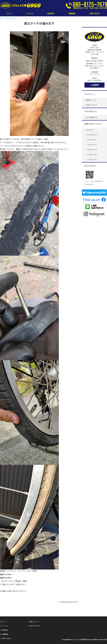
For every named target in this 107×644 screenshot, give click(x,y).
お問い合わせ (95, 14)
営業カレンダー (92, 100)
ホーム (10, 14)
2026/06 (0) (92, 135)
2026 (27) (90, 130)
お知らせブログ (11, 18)
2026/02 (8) (92, 155)
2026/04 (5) (92, 145)
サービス (30, 14)
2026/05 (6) (92, 140)
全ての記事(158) (92, 117)
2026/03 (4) (92, 150)
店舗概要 (72, 14)
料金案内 (51, 14)
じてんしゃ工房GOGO (81, 640)
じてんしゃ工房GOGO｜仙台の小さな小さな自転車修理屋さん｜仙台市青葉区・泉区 (20, 5)
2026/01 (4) (92, 159)
